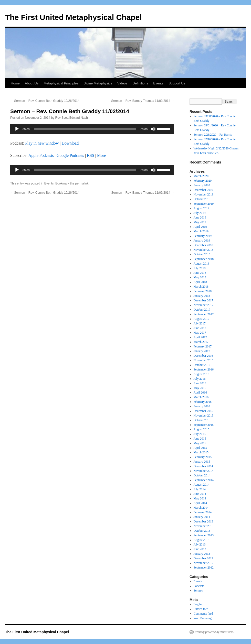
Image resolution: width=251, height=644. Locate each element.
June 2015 (200, 439)
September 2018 (204, 259)
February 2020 (203, 181)
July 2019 (200, 213)
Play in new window (42, 143)
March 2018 (201, 287)
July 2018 (200, 268)
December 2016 (203, 356)
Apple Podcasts (41, 155)
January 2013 (202, 554)
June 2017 (200, 328)
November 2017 (204, 305)
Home (15, 83)
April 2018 (200, 282)
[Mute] (153, 129)
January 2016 (202, 406)
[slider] (85, 129)
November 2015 (204, 416)
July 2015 (200, 434)
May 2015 (200, 443)
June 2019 (200, 217)
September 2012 (204, 567)
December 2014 (203, 466)
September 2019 (204, 204)
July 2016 (200, 379)
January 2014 (202, 517)
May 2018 (200, 277)
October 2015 (202, 420)
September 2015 (204, 425)
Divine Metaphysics (98, 83)
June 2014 (200, 494)
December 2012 (203, 558)
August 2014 (202, 485)
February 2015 (203, 457)
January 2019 (202, 241)
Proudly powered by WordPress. (214, 632)
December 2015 (203, 411)
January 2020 (202, 185)
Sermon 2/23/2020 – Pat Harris (213, 135)
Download (70, 143)
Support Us (177, 83)
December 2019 (203, 190)
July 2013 (200, 544)
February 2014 (203, 512)
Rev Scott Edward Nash (72, 118)
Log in (198, 604)
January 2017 (202, 351)
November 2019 (204, 194)
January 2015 (202, 462)
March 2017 (201, 342)
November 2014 (204, 471)
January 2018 (202, 296)
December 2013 (203, 521)
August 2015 (202, 429)
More (102, 155)
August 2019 (202, 208)
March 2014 (201, 508)
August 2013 (202, 540)
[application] (92, 129)
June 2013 (200, 549)
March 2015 (201, 452)
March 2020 (201, 176)
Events (158, 83)
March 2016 (201, 397)
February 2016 (203, 402)
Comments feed (203, 614)
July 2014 (200, 489)
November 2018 (204, 250)
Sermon (198, 591)
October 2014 (202, 475)
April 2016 (200, 392)
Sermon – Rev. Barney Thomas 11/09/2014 (143, 101)
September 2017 (204, 314)
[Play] (17, 129)
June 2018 (200, 273)
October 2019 (202, 199)
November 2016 (204, 360)
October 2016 (202, 365)
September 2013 (204, 535)
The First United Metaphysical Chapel (73, 17)
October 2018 (202, 254)
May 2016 (200, 388)
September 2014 (204, 480)
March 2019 (201, 231)
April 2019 (200, 227)
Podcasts (199, 586)
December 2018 (203, 245)
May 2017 (200, 333)
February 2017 (203, 346)
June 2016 (200, 383)
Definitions (140, 83)
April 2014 (200, 503)
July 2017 (200, 323)
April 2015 (200, 448)
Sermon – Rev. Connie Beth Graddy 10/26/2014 (45, 101)
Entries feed (201, 609)
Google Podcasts (70, 155)
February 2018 (203, 291)
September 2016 (204, 369)
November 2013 (204, 526)
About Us (32, 83)
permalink (82, 183)
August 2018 (202, 264)
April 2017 (200, 337)
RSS (90, 155)
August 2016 (202, 374)
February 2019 (203, 236)
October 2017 (202, 310)
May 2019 (200, 222)
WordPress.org (203, 618)
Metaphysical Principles (61, 83)
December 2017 (203, 300)
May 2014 (200, 498)
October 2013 (202, 531)
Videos (122, 83)
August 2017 (202, 319)
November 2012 (204, 563)
